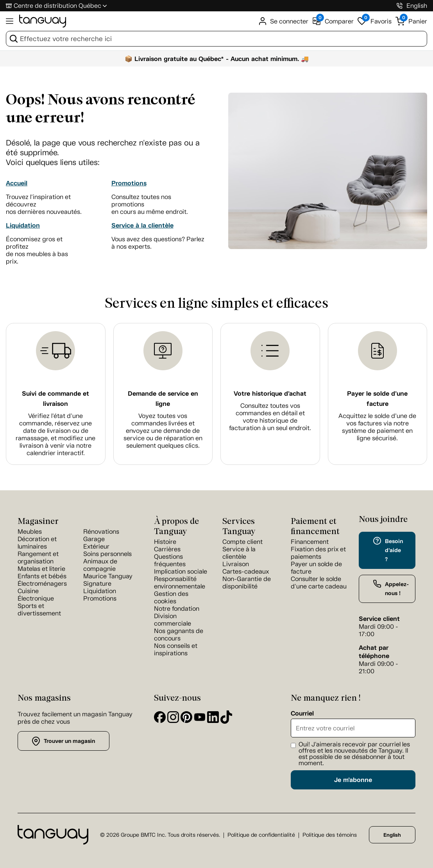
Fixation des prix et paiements (318, 553)
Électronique (36, 598)
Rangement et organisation (38, 558)
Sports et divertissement (39, 610)
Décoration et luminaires (37, 543)
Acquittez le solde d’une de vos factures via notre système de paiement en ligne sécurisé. (377, 427)
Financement (310, 542)
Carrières (167, 549)
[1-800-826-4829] (400, 6)
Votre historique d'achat (270, 394)
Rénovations (101, 532)
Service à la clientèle (142, 225)
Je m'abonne (353, 780)
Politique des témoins (330, 835)
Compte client (242, 542)
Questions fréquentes (170, 560)
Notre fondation (177, 609)
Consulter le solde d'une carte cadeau (319, 583)
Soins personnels (107, 554)
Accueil (17, 183)
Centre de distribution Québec (57, 6)
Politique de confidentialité (261, 835)
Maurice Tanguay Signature (108, 580)
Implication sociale (181, 571)
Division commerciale (173, 620)
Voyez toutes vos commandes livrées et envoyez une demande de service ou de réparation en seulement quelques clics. (163, 431)
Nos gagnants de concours (179, 635)
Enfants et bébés (42, 576)
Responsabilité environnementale (180, 583)
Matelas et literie (41, 569)
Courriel (302, 714)
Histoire (165, 542)
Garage (94, 539)
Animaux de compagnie (100, 565)
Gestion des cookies (171, 597)
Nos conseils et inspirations (176, 649)
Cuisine (28, 591)
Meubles (30, 532)
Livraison (236, 564)
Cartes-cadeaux (246, 571)
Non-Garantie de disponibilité (247, 583)
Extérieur (96, 546)
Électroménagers (42, 584)
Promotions (129, 183)
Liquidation (23, 225)
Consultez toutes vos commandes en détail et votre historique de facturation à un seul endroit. (270, 417)
